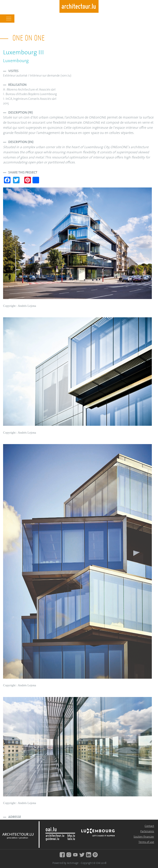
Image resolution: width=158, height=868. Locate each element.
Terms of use (146, 842)
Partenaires (147, 831)
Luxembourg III (23, 53)
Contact (149, 826)
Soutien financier (144, 837)
